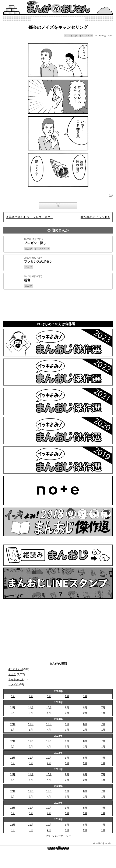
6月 (13, 713)
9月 (67, 708)
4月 (31, 696)
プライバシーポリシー (58, 836)
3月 (49, 696)
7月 (103, 708)
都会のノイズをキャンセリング (58, 27)
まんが (12, 674)
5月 (13, 696)
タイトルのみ (16, 679)
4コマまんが (16, 669)
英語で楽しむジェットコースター (31, 217)
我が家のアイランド (94, 217)
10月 (49, 708)
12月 (13, 708)
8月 (85, 708)
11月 (31, 708)
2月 (67, 696)
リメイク (14, 685)
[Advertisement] (58, 305)
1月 (85, 696)
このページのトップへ (100, 843)
